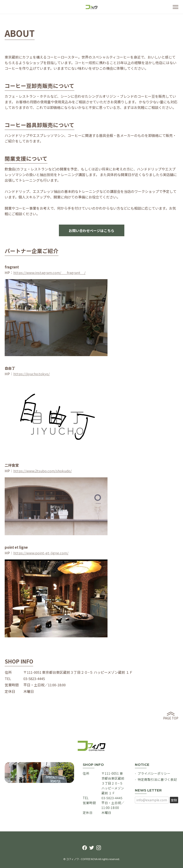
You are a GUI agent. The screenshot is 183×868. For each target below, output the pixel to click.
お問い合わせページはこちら (91, 231)
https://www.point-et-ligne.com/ (41, 553)
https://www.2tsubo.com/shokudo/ (43, 471)
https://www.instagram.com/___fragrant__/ (49, 273)
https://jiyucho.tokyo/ (32, 374)
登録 (174, 800)
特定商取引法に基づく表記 (157, 779)
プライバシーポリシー (154, 773)
